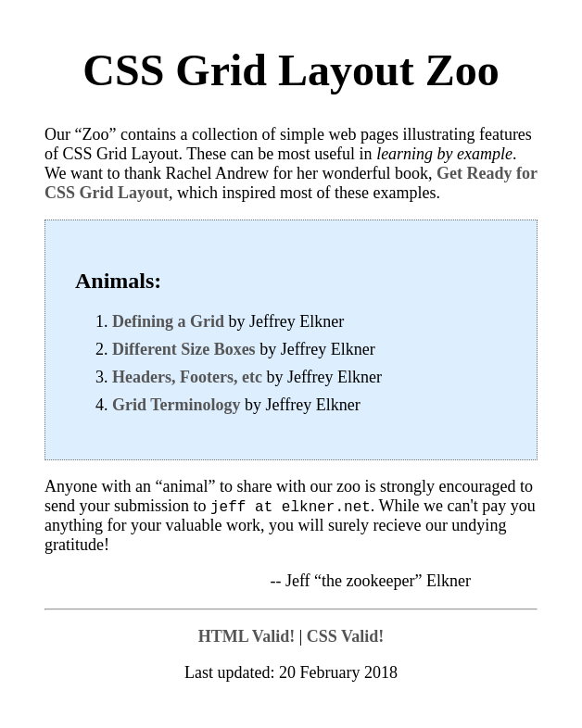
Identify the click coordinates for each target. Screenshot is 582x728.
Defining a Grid (168, 321)
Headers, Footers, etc (187, 377)
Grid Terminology (177, 405)
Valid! (249, 637)
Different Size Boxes (184, 349)
